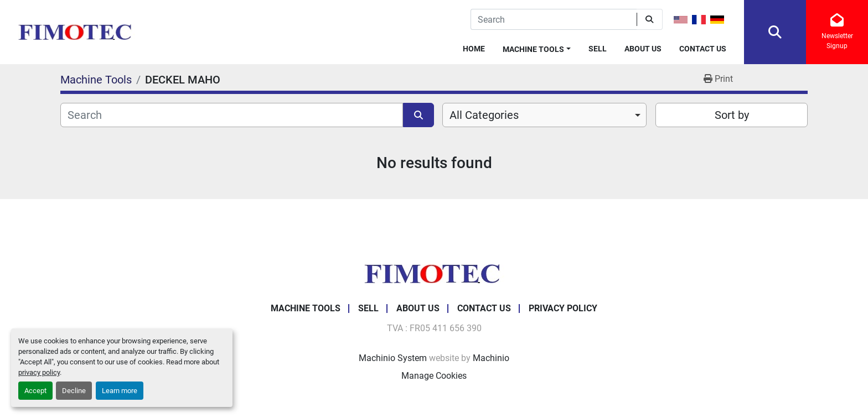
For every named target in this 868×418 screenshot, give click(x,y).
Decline (74, 391)
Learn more (120, 391)
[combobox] (544, 115)
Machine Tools (533, 49)
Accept (35, 391)
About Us (643, 49)
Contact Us (703, 49)
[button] (537, 47)
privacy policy (39, 372)
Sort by (732, 115)
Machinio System (393, 358)
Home (474, 49)
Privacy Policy (563, 308)
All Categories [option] (484, 115)
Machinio (491, 358)
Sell (598, 49)
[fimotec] (434, 273)
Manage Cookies (434, 376)
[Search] (554, 19)
